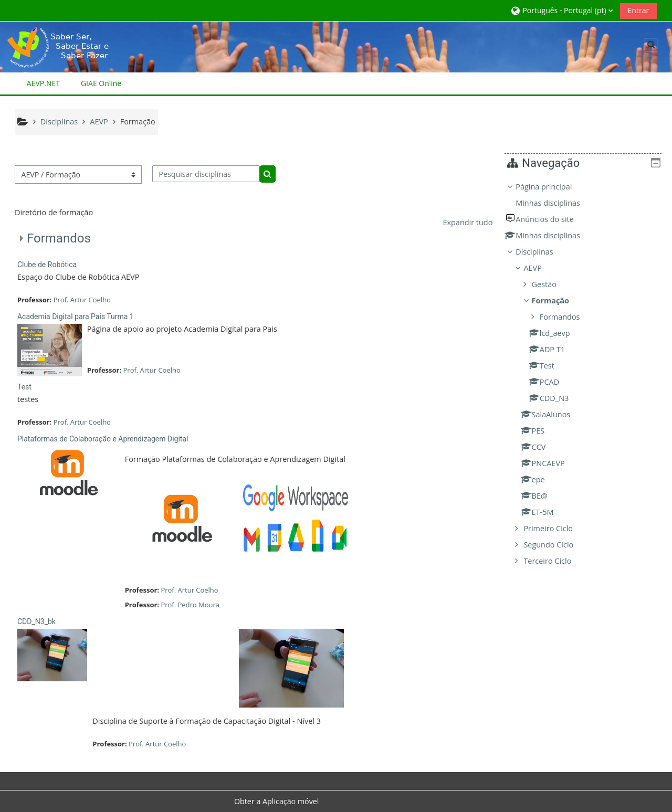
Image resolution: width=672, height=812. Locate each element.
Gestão (552, 284)
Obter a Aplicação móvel (277, 801)
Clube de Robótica (47, 265)
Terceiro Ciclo (555, 561)
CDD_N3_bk (36, 621)
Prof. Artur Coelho (82, 300)
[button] (561, 10)
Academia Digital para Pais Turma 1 (76, 317)
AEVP (540, 268)
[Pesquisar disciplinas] (206, 174)
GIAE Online (101, 83)
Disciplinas (542, 252)
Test (24, 387)
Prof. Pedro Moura (190, 605)
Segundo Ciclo (556, 545)
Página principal (552, 187)
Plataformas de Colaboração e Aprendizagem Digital (103, 439)
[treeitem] (587, 374)
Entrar (639, 10)
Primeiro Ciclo (556, 528)
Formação (558, 300)
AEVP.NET (43, 83)
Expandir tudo (468, 222)
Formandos (59, 238)
